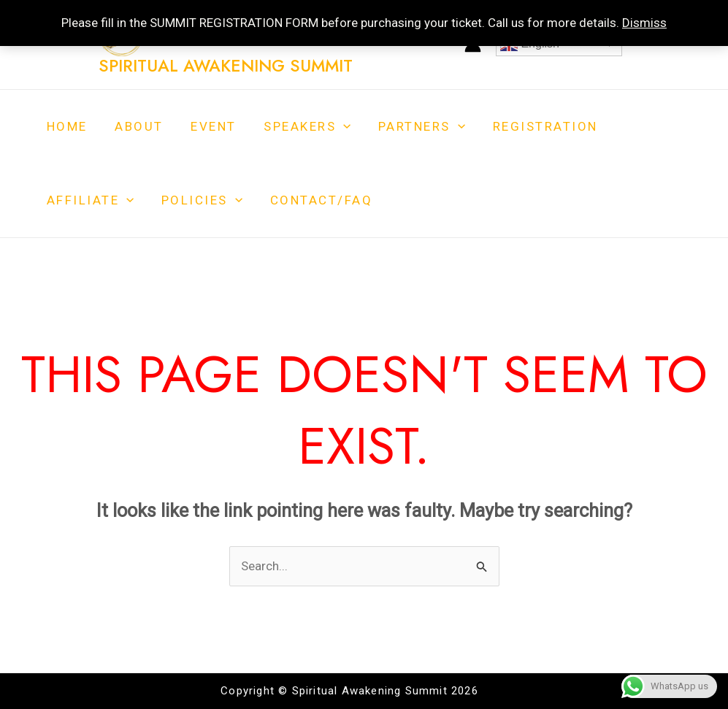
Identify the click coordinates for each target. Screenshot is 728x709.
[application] (334, 127)
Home (66, 126)
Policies (198, 200)
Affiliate (89, 200)
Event (208, 126)
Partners (410, 127)
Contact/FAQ (315, 200)
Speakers (298, 127)
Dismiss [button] (644, 23)
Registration (531, 126)
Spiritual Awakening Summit (226, 66)
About (135, 126)
